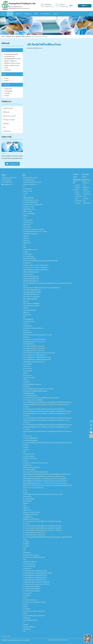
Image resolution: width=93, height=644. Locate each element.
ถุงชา (4, 127)
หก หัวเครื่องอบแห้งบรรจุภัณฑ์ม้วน (32, 586)
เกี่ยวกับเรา (19, 14)
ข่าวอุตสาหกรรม (27, 315)
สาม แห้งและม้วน (27, 436)
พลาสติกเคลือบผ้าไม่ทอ (9, 56)
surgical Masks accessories (77, 177)
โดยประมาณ (26, 330)
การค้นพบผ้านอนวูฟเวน (29, 456)
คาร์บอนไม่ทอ (7, 70)
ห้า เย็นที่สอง (26, 542)
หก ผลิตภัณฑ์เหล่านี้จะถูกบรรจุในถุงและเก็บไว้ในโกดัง (36, 582)
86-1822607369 (64, 7)
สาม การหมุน (26, 366)
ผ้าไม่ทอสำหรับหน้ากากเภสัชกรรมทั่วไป (33, 205)
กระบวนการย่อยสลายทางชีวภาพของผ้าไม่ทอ (34, 616)
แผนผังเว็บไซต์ (52, 640)
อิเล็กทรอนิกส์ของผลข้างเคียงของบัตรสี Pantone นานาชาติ (37, 335)
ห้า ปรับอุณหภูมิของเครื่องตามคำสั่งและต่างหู (34, 533)
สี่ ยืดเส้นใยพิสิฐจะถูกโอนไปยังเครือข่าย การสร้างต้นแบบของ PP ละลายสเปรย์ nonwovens (45, 479)
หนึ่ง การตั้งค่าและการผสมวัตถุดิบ (31, 297)
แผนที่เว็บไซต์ (27, 618)
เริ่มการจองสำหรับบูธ (28, 256)
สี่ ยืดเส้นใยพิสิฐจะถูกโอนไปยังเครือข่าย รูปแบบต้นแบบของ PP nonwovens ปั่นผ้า (43, 494)
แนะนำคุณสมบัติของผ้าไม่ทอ (30, 396)
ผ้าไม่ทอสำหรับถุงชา (28, 223)
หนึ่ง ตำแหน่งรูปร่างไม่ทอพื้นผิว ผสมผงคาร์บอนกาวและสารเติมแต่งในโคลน (41, 288)
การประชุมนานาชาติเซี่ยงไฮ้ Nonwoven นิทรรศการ (36, 463)
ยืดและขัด (26, 301)
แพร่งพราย (26, 380)
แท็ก (24, 631)
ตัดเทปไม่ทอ (26, 337)
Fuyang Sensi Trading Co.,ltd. (9, 178)
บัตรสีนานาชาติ (27, 510)
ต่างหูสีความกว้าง (27, 465)
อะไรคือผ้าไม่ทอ (27, 263)
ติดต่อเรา (56, 14)
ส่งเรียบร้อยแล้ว (27, 629)
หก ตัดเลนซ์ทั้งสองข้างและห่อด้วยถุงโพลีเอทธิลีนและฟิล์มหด (38, 573)
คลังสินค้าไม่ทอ (27, 243)
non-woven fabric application (86, 177)
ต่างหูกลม (6, 81)
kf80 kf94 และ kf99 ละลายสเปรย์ (12, 63)
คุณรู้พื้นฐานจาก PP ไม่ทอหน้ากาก (31, 519)
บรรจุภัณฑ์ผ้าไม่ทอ (28, 220)
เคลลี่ (24, 247)
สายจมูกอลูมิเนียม (8, 91)
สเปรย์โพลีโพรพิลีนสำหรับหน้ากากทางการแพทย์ (35, 232)
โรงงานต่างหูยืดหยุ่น (28, 319)
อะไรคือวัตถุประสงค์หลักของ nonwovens (33, 328)
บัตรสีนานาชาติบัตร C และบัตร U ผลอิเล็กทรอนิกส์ (35, 265)
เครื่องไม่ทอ (26, 236)
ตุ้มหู (4, 74)
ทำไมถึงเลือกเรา (27, 553)
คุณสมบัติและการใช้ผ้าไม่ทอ (30, 562)
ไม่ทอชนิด (26, 625)
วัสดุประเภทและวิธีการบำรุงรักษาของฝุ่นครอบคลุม (35, 472)
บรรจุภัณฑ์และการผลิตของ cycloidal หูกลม (34, 229)
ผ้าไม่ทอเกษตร (7, 131)
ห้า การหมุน (26, 524)
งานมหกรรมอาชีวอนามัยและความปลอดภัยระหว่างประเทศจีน (38, 389)
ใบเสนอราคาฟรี (12, 164)
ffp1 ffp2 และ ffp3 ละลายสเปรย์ (23, 37)
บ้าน (3, 14)
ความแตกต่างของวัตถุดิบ (29, 470)
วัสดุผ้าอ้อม (6, 124)
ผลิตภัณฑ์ (10, 14)
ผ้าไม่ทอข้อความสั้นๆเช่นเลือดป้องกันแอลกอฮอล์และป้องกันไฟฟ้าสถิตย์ (40, 261)
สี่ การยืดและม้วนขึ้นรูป (29, 499)
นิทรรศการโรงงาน (28, 375)
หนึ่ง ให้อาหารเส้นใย (28, 274)
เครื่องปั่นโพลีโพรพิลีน (28, 198)
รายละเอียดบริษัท (27, 189)
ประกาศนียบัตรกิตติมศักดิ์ (30, 310)
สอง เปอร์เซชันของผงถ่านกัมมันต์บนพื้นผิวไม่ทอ (35, 355)
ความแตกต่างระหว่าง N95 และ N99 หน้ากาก (34, 611)
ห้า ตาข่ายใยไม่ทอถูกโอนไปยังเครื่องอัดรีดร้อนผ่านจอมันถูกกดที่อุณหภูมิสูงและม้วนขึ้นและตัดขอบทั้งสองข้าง (48, 538)
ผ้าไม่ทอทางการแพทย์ (9, 120)
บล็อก (25, 506)
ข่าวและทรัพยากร (45, 14)
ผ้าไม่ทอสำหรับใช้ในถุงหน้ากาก (31, 202)
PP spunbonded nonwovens (11, 54)
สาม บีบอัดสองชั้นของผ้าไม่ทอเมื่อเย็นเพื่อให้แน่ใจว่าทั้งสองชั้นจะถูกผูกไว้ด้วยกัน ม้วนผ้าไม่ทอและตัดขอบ (47, 433)
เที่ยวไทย (25, 613)
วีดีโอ (36, 14)
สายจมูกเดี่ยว (7, 93)
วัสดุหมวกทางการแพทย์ (9, 116)
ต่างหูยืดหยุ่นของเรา (28, 517)
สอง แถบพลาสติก (27, 364)
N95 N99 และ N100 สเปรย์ (10, 61)
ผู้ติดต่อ (85, 6)
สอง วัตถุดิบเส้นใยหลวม (29, 344)
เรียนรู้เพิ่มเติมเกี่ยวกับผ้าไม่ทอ (30, 515)
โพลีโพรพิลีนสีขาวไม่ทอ (29, 209)
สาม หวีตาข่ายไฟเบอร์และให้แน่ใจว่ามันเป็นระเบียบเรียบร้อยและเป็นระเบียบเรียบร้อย (44, 409)
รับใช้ (25, 452)
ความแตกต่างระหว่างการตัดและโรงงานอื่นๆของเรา (36, 268)
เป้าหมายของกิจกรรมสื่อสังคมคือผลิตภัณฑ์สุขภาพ (35, 391)
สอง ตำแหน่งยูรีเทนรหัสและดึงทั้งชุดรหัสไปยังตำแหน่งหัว (37, 357)
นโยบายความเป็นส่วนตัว (29, 627)
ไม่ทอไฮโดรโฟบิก (28, 333)
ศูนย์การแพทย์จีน (7, 180)
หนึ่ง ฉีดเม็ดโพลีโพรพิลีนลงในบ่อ (39, 37)
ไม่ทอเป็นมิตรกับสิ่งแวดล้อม (30, 620)
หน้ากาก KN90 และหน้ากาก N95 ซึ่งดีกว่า (33, 400)
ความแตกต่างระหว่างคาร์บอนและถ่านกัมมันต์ (34, 602)
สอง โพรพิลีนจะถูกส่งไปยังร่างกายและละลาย (34, 342)
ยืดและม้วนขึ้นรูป (27, 497)
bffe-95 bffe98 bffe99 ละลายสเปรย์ (13, 59)
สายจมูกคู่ (6, 96)
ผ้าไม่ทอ (6, 68)
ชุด (24, 622)
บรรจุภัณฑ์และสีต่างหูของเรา (30, 600)
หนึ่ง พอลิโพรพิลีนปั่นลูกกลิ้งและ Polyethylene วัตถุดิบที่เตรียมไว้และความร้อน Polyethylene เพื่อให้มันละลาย (47, 284)
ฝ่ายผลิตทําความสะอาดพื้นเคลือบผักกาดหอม (34, 557)
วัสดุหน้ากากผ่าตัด (8, 108)
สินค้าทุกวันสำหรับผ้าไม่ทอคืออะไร (32, 467)
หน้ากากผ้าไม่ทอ (27, 227)
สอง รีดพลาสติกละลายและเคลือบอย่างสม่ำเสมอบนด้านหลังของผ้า (39, 353)
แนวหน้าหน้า (7, 85)
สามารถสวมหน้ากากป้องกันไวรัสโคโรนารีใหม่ (34, 339)
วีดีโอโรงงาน (26, 241)
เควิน (24, 245)
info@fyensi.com (49, 7)
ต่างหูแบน (6, 78)
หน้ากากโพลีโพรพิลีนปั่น (29, 214)
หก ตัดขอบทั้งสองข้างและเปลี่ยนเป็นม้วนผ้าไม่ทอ (35, 571)
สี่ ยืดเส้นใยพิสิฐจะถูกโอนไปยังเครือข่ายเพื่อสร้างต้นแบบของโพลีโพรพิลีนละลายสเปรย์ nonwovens (47, 474)
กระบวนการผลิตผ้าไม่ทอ (29, 564)
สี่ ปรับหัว (25, 490)
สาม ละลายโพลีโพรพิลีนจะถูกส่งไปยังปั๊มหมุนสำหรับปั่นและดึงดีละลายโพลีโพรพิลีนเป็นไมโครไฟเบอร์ (48, 443)
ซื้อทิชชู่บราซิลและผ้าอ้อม (29, 259)
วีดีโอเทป (25, 216)
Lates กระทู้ (6, 137)
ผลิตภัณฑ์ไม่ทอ (27, 225)
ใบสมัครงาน (28, 14)
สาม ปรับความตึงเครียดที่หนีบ (30, 438)
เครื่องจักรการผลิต (28, 211)
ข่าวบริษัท (26, 193)
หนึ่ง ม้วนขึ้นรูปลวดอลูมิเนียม (30, 299)
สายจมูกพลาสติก (8, 89)
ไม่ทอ (13, 37)
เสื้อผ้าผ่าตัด (6, 112)
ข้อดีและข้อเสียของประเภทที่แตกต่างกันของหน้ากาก (36, 270)
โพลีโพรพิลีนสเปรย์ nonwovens (31, 200)
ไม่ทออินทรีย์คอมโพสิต (29, 393)
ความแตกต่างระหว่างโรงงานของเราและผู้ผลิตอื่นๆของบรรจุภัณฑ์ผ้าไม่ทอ (41, 398)
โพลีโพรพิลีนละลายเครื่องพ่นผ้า (31, 234)
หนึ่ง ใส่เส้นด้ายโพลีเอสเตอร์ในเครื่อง (32, 290)
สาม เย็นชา (26, 445)
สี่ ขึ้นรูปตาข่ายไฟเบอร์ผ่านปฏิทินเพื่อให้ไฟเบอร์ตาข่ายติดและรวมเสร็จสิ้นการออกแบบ (44, 476)
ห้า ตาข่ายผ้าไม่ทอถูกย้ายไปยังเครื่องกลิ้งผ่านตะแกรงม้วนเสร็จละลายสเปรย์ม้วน (42, 521)
